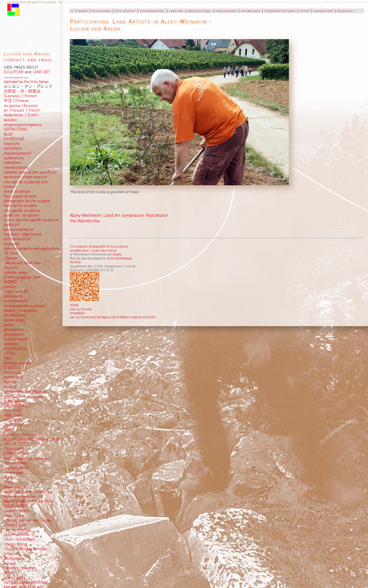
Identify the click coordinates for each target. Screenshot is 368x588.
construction (14, 320)
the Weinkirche (85, 220)
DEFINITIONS (15, 129)
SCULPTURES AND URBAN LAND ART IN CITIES (31, 442)
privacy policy (15, 577)
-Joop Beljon (14, 516)
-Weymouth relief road (22, 263)
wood (8, 477)
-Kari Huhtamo (16, 535)
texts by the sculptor (21, 205)
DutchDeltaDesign (120, 258)
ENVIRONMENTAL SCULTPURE (29, 501)
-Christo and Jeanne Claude (27, 520)
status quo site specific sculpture (31, 220)
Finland (10, 387)
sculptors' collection (20, 568)
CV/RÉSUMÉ (14, 139)
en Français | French (22, 110)
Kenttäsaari (13, 377)
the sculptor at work (20, 196)
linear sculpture (17, 191)
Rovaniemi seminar (20, 496)
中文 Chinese (16, 101)
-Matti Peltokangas (20, 539)
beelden (11, 120)
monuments (14, 334)
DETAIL (10, 353)
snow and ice (15, 487)
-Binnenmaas (15, 463)
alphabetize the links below (26, 82)
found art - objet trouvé (23, 234)
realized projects (17, 153)
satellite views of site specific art (30, 172)
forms (9, 325)
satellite (10, 272)
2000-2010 (13, 425)
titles (8, 358)
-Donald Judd (15, 525)
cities (304, 11)
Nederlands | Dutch (21, 115)
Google (117, 254)
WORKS (10, 282)
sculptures (101, 11)
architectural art (17, 239)
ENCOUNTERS (16, 506)
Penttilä (75, 262)
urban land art (16, 291)
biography (12, 143)
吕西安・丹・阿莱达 (22, 91)
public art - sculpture (21, 215)
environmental (152, 11)
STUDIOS (12, 368)
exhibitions (250, 11)
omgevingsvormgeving (22, 124)
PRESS (9, 573)
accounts (345, 11)
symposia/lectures (280, 11)
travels (9, 563)
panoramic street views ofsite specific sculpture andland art (26, 182)
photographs (14, 558)
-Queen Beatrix (17, 511)
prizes (9, 554)
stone (8, 482)
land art (176, 11)
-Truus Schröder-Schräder (26, 549)
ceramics (11, 344)
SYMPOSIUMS (16, 453)
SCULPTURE (14, 72)
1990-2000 (13, 420)
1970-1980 (13, 411)
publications (226, 11)
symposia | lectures (20, 434)
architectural (199, 11)
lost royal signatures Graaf (26, 582)
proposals (12, 244)
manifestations (16, 167)
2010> (9, 430)
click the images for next (16, 77)
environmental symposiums (27, 458)
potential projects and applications (32, 248)
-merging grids (16, 468)
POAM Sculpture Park (22, 277)
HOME (74, 305)
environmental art (19, 229)
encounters (323, 11)
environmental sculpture (24, 306)
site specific (125, 11)
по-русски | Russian (21, 106)
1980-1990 (13, 415)
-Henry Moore (16, 544)
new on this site (81, 309)
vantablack (77, 313)
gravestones (14, 329)
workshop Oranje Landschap (28, 492)
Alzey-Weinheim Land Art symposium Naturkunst (119, 215)
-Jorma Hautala (17, 530)
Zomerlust (12, 372)
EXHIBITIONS (15, 406)
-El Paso (11, 253)
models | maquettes (21, 310)
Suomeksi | (13, 96)
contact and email (28, 59)
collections (12, 162)
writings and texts (19, 363)
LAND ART (41, 72)
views (23, 272)
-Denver (11, 258)
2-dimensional (16, 339)
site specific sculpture (22, 210)
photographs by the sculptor (27, 201)
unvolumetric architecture (25, 391)
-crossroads (14, 473)
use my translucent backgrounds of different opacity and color (113, 317)
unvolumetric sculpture (23, 396)
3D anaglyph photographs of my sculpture (99, 246)
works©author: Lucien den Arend (93, 250)
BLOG (8, 134)
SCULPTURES (15, 349)
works (83, 11)
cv (72, 11)
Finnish (30, 96)
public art (12, 224)
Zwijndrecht (14, 449)
